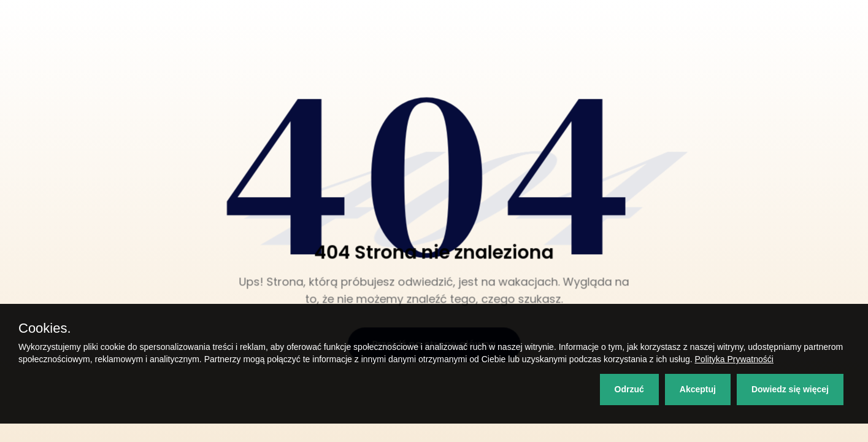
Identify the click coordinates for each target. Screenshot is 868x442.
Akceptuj (698, 389)
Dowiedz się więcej (790, 389)
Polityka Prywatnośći (734, 359)
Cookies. (45, 328)
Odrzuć (629, 389)
